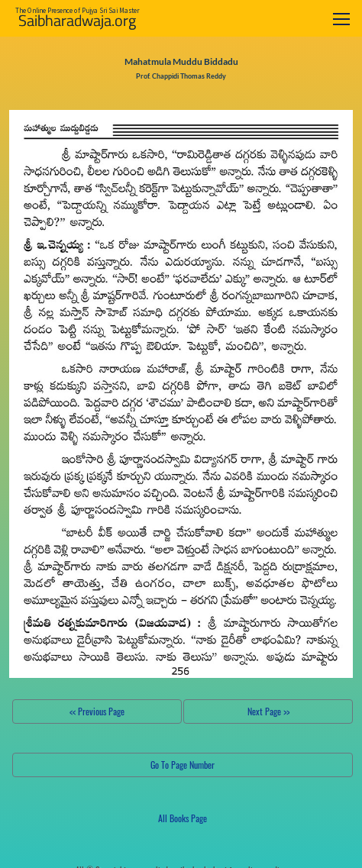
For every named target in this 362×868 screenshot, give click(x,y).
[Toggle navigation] (341, 19)
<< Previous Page (97, 711)
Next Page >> (268, 711)
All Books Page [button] (183, 818)
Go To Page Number (183, 765)
